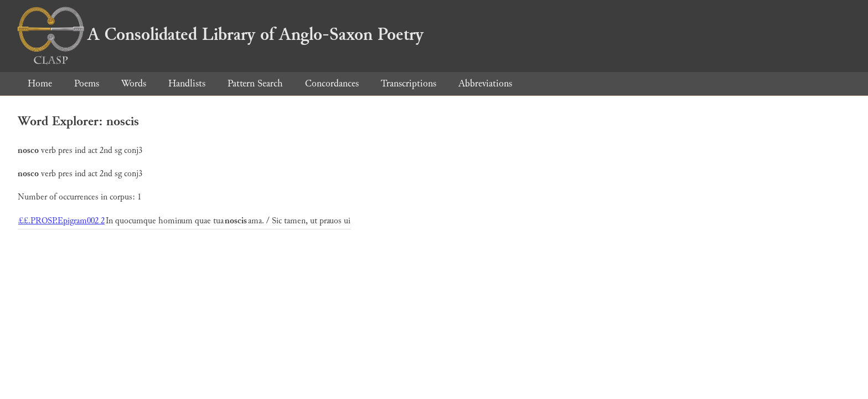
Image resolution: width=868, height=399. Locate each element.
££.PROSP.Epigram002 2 (61, 221)
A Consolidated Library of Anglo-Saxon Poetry (221, 34)
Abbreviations (485, 83)
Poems (87, 83)
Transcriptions (409, 83)
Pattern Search (255, 83)
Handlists (187, 83)
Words (134, 83)
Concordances (332, 83)
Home (40, 83)
